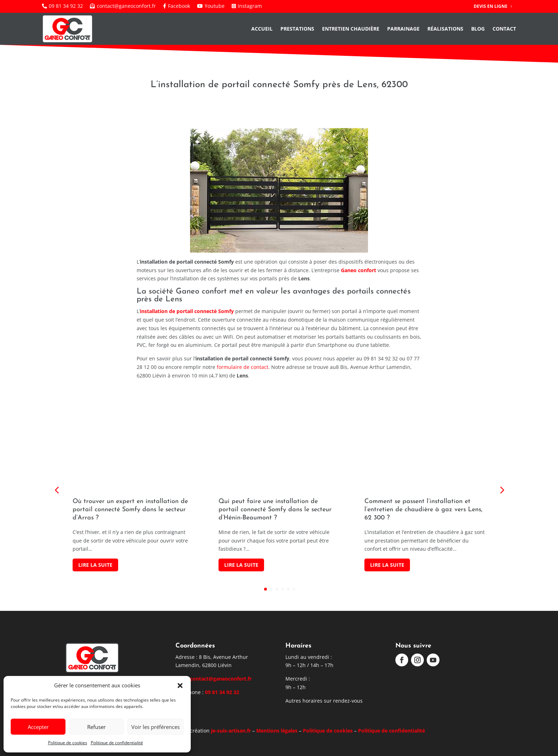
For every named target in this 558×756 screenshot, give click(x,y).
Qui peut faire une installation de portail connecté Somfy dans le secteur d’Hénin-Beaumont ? (275, 510)
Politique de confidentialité (117, 743)
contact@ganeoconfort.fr (221, 679)
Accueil (262, 29)
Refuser (96, 727)
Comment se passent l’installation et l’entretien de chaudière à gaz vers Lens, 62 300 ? (423, 510)
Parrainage (403, 29)
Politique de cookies (68, 743)
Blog (478, 29)
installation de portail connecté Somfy (187, 311)
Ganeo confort (359, 270)
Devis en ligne (491, 6)
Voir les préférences (156, 727)
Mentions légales (277, 731)
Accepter (38, 727)
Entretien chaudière (351, 29)
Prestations (297, 29)
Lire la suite (95, 565)
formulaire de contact (243, 367)
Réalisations (445, 29)
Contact (504, 29)
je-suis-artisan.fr (231, 731)
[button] (180, 686)
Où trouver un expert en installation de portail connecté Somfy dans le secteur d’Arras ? (130, 510)
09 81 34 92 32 (222, 692)
